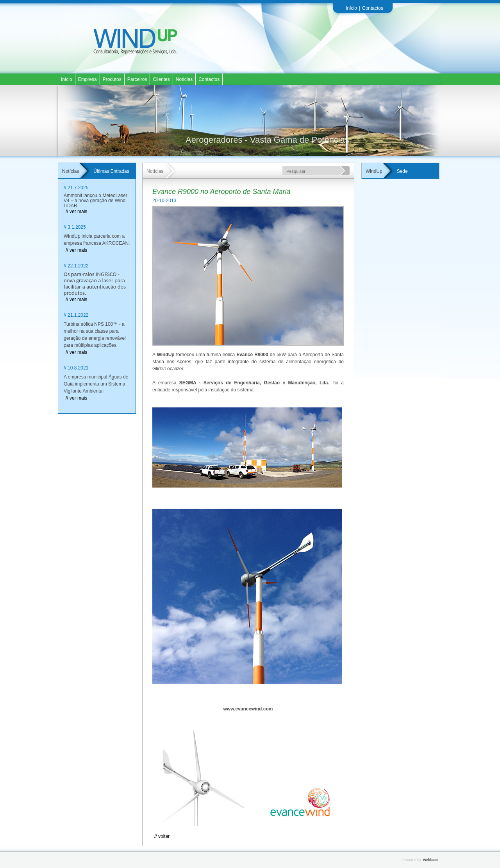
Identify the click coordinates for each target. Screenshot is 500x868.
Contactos (373, 8)
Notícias (184, 79)
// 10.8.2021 (76, 368)
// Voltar (162, 836)
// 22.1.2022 (76, 266)
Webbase (431, 860)
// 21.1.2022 (76, 315)
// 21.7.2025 (76, 188)
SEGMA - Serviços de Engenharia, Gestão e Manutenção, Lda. (254, 383)
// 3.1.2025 (75, 227)
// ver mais (76, 212)
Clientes (161, 79)
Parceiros (137, 79)
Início (351, 8)
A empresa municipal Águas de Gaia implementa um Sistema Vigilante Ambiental (96, 384)
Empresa (87, 79)
